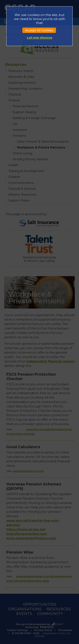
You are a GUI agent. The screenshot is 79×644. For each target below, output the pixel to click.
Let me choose (40, 38)
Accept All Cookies (39, 30)
